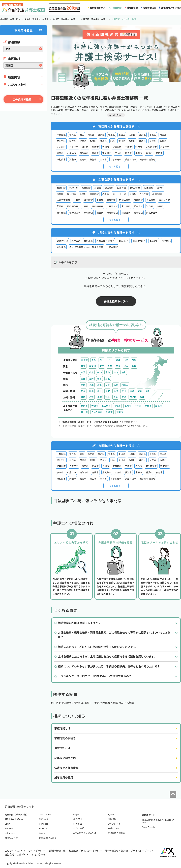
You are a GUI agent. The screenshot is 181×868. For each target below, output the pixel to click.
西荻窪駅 (126, 213)
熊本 (108, 397)
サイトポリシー (37, 851)
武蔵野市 (117, 147)
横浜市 (84, 406)
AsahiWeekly (148, 827)
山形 (126, 360)
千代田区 (61, 135)
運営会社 (9, 854)
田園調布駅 (73, 206)
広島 (83, 391)
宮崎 (124, 397)
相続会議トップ (98, 8)
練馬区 (142, 141)
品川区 (142, 135)
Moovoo (9, 828)
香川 (124, 391)
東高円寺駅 (112, 213)
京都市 (148, 406)
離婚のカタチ (11, 838)
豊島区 (103, 141)
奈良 (108, 385)
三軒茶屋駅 (98, 206)
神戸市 (138, 406)
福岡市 (128, 406)
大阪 (83, 385)
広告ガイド (23, 854)
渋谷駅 (150, 206)
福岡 (83, 397)
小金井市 (71, 153)
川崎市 (109, 412)
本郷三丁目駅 (63, 200)
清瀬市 (72, 159)
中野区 (83, 141)
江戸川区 (61, 147)
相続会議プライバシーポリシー (85, 851)
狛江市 (128, 153)
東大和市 (107, 153)
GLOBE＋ (78, 819)
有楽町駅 (61, 188)
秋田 (110, 360)
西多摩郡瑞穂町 (147, 159)
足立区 (153, 141)
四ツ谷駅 (144, 194)
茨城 (118, 366)
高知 (148, 391)
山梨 (91, 372)
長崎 (99, 397)
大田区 (163, 135)
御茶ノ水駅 (135, 188)
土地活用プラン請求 (171, 8)
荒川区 (122, 141)
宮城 (118, 360)
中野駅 (160, 206)
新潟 (83, 372)
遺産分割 (76, 241)
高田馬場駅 (158, 194)
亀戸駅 (100, 200)
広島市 (159, 406)
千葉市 (120, 412)
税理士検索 (132, 8)
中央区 (72, 135)
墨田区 (122, 135)
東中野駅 (88, 213)
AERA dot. (44, 828)
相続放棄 (88, 241)
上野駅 (77, 200)
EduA (7, 824)
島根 (116, 391)
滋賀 (116, 385)
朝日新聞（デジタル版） (17, 814)
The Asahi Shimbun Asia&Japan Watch (158, 821)
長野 (99, 372)
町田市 (85, 147)
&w (12, 819)
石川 (116, 372)
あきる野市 (116, 159)
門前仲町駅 (125, 200)
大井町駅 (151, 200)
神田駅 (97, 188)
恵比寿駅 (126, 206)
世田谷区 (61, 141)
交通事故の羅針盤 (116, 833)
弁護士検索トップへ (116, 301)
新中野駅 (61, 213)
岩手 (102, 360)
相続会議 (112, 819)
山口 (99, 391)
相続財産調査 (139, 241)
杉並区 (93, 141)
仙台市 (84, 412)
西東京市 (165, 147)
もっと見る (115, 166)
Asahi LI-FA (113, 828)
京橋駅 (60, 194)
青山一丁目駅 (119, 194)
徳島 (132, 391)
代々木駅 (138, 206)
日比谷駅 (121, 188)
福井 (124, 372)
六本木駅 (94, 194)
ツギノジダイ (114, 824)
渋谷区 (72, 141)
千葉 (110, 366)
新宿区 (91, 135)
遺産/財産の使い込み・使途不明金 (86, 247)
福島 (134, 360)
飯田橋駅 (109, 188)
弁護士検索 (116, 8)
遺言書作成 (62, 241)
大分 (116, 397)
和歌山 (125, 385)
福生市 (93, 159)
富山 (108, 372)
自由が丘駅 (164, 200)
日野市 (159, 153)
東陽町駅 (111, 200)
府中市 (95, 147)
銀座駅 (160, 188)
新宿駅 (133, 194)
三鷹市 (128, 147)
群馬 (134, 366)
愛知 (83, 379)
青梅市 (95, 153)
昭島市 (83, 159)
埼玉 (102, 366)
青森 (94, 360)
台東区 (112, 135)
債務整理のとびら (48, 838)
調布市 (139, 147)
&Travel (20, 819)
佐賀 (91, 397)
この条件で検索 (22, 99)
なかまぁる (79, 828)
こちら (127, 426)
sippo (76, 814)
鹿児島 (133, 397)
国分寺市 (84, 153)
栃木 (126, 366)
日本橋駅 (148, 188)
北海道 (84, 360)
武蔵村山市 (131, 159)
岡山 (91, 391)
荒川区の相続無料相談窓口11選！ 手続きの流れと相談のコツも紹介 (93, 703)
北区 (113, 141)
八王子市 (74, 147)
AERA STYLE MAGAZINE (85, 833)
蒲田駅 (60, 206)
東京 (83, 366)
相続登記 (154, 241)
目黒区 (153, 135)
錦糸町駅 (88, 200)
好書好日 (78, 824)
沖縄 (142, 397)
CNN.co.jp (44, 819)
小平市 (139, 153)
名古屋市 (106, 406)
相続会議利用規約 (57, 851)
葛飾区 (163, 141)
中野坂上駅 (75, 213)
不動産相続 (112, 247)
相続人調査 (123, 241)
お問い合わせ (38, 854)
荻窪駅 (100, 213)
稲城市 (149, 153)
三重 (108, 379)
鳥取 (108, 391)
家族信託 (166, 241)
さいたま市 (97, 412)
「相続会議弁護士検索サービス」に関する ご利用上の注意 (91, 422)
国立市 (118, 153)
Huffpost (43, 824)
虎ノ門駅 (71, 194)
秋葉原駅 (86, 188)
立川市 (106, 147)
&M (6, 819)
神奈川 (92, 366)
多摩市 (60, 153)
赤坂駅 (106, 194)
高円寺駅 (138, 213)
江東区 (132, 135)
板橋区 (132, 141)
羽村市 (103, 159)
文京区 (101, 135)
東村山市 (61, 159)
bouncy (43, 833)
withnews (10, 833)
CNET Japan (45, 814)
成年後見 (61, 247)
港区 (82, 135)
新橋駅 (83, 194)
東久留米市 (151, 147)
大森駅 (85, 206)
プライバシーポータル (142, 851)
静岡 (91, 379)
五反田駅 (138, 200)
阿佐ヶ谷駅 (152, 213)
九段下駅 (74, 188)
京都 (99, 385)
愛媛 (140, 391)
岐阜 (99, 379)
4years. (111, 814)
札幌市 (117, 406)
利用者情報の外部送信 (116, 851)
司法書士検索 (149, 8)
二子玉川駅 (112, 206)
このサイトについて (15, 851)
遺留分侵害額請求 (105, 241)
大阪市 (95, 406)
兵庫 (91, 385)
